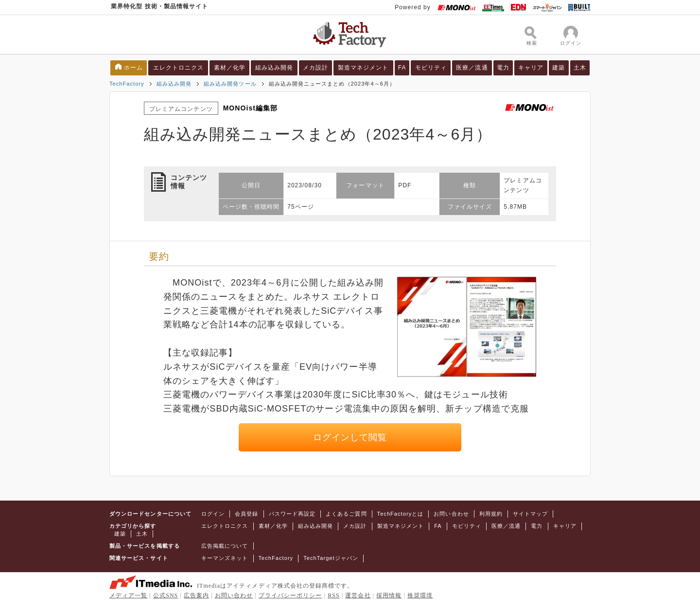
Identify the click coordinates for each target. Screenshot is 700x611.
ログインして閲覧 (350, 437)
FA (402, 68)
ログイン (213, 514)
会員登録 (246, 514)
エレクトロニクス (179, 68)
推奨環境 (420, 595)
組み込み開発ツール (230, 84)
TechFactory (127, 84)
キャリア (531, 68)
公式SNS (166, 595)
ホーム (133, 68)
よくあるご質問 (346, 514)
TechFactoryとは (401, 514)
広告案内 (196, 595)
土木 (580, 68)
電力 (503, 68)
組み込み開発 (274, 68)
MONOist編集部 (251, 108)
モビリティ (431, 68)
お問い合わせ (451, 514)
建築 (559, 68)
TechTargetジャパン (331, 558)
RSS (334, 595)
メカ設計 (315, 68)
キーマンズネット (225, 558)
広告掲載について (225, 546)
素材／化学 (230, 68)
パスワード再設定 (292, 514)
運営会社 (358, 595)
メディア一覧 (128, 595)
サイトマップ (530, 514)
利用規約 (491, 514)
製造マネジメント (363, 68)
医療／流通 (472, 68)
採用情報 (389, 595)
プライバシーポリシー (290, 595)
